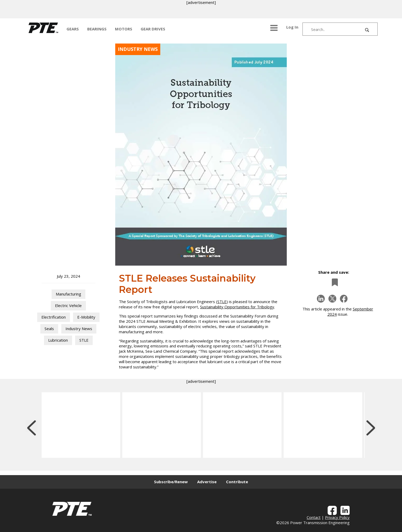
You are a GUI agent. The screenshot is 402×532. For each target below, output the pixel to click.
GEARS (73, 29)
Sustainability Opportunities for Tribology (237, 307)
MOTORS (124, 29)
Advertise (207, 482)
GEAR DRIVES (153, 29)
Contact (314, 517)
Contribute (237, 482)
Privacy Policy (337, 517)
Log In (292, 27)
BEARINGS (97, 29)
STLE (222, 302)
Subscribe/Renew (171, 482)
